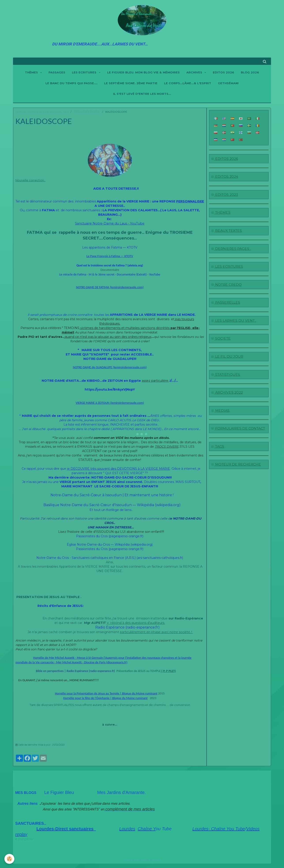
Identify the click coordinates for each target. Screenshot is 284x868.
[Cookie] (9, 859)
